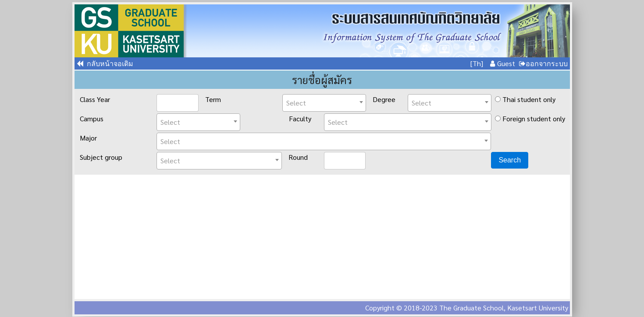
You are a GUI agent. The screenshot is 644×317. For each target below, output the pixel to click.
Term (213, 99)
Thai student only (525, 99)
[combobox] (324, 103)
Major (88, 138)
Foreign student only (530, 118)
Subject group (101, 157)
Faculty (300, 118)
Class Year (95, 99)
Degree (384, 99)
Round (298, 157)
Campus (92, 118)
